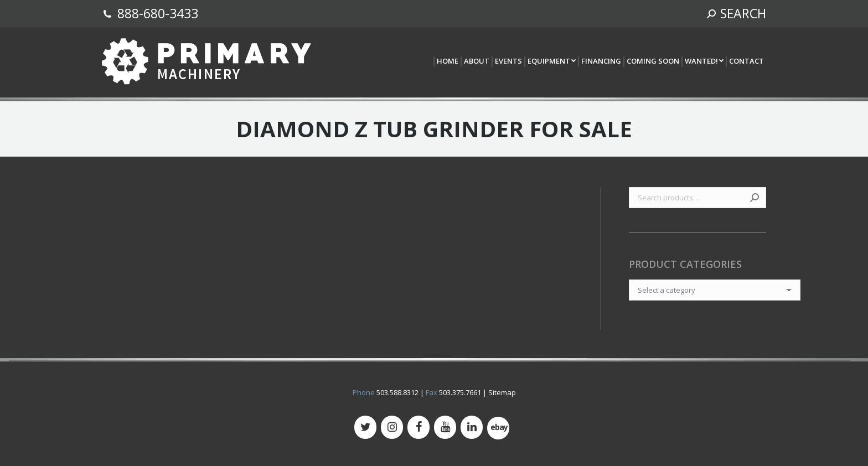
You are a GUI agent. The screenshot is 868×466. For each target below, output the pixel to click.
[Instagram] (392, 427)
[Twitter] (365, 427)
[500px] (498, 428)
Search (755, 198)
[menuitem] (447, 62)
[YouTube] (445, 427)
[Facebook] (418, 427)
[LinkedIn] (472, 427)
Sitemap (502, 392)
